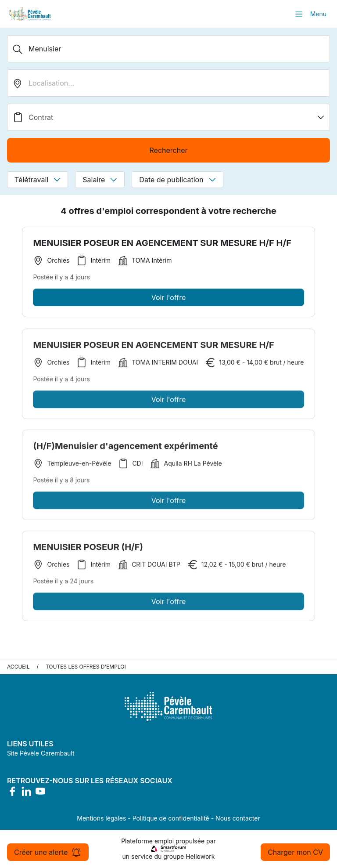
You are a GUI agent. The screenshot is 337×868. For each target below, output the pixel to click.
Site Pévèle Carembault (41, 753)
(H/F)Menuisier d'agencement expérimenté (125, 448)
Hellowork (200, 856)
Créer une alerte (48, 852)
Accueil (18, 667)
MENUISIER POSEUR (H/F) (88, 549)
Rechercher (168, 150)
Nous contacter (238, 818)
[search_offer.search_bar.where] (168, 83)
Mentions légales (101, 818)
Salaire (100, 180)
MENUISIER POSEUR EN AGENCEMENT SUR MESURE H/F (153, 347)
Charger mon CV (295, 852)
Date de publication (177, 180)
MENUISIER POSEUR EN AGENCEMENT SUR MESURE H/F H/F (162, 243)
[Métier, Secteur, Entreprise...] (168, 49)
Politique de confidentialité (171, 818)
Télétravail (38, 180)
